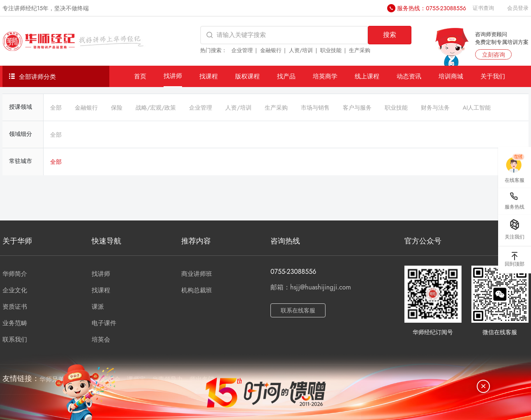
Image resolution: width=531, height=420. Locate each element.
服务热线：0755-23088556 (432, 8)
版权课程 (247, 76)
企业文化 (15, 290)
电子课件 (104, 323)
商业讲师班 (197, 274)
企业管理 (242, 50)
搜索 (390, 35)
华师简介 (15, 274)
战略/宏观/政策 (156, 108)
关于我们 (493, 76)
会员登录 (518, 8)
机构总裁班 (197, 290)
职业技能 (331, 50)
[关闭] (483, 386)
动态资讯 (409, 76)
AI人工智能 (477, 108)
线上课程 (367, 76)
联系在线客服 (298, 310)
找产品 (286, 76)
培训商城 (451, 76)
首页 (140, 76)
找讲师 (173, 76)
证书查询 (483, 8)
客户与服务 (357, 108)
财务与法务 (435, 108)
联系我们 (15, 340)
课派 (98, 307)
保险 (117, 108)
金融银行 (271, 50)
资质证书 (15, 307)
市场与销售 (315, 108)
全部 (56, 108)
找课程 (209, 76)
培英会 (101, 340)
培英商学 (325, 76)
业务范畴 (15, 323)
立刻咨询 (494, 55)
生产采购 (360, 50)
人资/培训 (301, 50)
